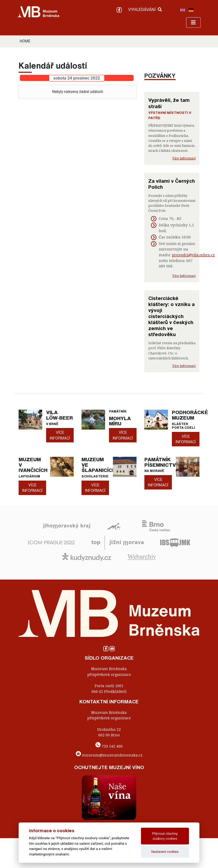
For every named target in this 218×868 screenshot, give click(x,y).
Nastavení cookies (165, 852)
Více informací (184, 158)
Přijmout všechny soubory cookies (165, 836)
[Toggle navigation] (193, 23)
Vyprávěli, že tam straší (169, 103)
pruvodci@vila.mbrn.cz (193, 255)
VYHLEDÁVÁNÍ (145, 10)
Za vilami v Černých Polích (172, 184)
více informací (60, 435)
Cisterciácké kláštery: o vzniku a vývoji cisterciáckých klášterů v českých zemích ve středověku (171, 316)
